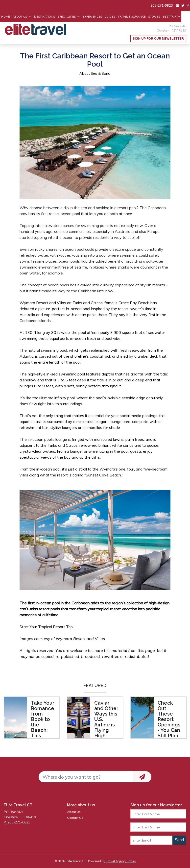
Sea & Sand (101, 74)
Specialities (67, 17)
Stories (154, 17)
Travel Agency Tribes (121, 861)
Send (179, 840)
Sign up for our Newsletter (158, 38)
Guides (110, 17)
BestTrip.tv (171, 17)
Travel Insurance (132, 17)
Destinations (45, 17)
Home (6, 17)
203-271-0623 (162, 5)
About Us (20, 17)
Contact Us (75, 818)
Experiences (92, 17)
